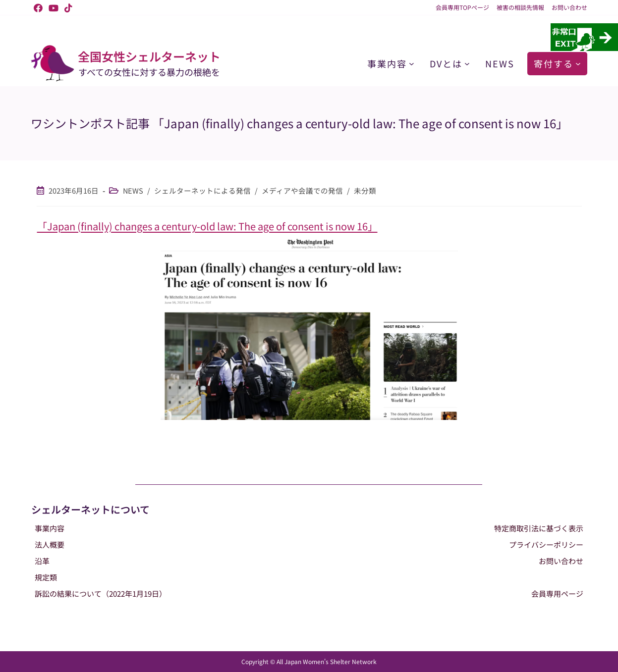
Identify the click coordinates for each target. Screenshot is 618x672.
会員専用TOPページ (462, 7)
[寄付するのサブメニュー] (578, 64)
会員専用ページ (557, 594)
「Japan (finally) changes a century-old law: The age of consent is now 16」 (207, 226)
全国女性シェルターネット (149, 56)
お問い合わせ (569, 7)
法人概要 (50, 544)
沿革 (42, 561)
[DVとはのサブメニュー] (467, 64)
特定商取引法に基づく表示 (539, 528)
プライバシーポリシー (546, 544)
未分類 (365, 190)
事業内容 (50, 528)
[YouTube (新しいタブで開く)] (54, 7)
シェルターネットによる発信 (202, 190)
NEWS (133, 190)
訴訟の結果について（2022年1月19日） (101, 594)
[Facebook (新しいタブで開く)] (38, 7)
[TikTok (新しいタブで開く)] (67, 7)
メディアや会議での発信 (302, 190)
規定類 (46, 577)
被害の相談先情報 (520, 7)
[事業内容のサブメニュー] (412, 64)
